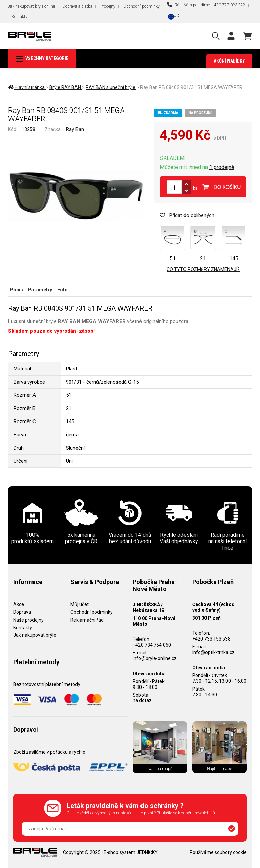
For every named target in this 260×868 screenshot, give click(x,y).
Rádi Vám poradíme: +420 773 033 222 (206, 5)
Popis (16, 290)
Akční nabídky (229, 61)
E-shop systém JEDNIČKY (131, 852)
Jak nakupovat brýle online (31, 6)
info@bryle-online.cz (155, 658)
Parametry (40, 290)
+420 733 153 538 (211, 639)
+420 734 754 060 (152, 645)
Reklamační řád (87, 620)
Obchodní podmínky (142, 6)
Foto (62, 290)
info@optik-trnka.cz (213, 652)
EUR (175, 15)
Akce (19, 604)
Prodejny (108, 6)
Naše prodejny (28, 620)
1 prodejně (222, 167)
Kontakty (19, 17)
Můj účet (80, 604)
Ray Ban (75, 129)
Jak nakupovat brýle (35, 635)
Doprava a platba (78, 6)
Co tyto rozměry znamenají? (203, 269)
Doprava (22, 612)
